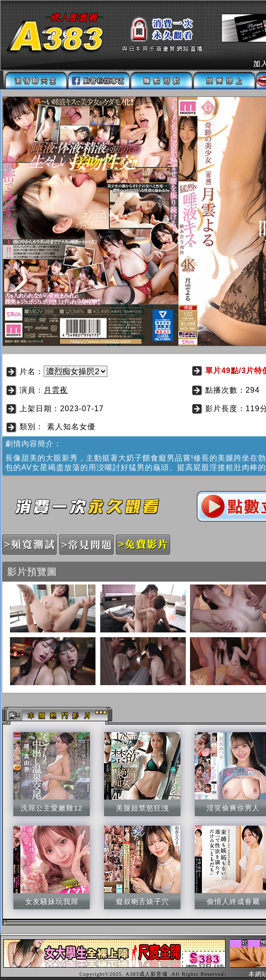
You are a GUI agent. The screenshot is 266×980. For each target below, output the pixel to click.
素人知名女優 (71, 427)
